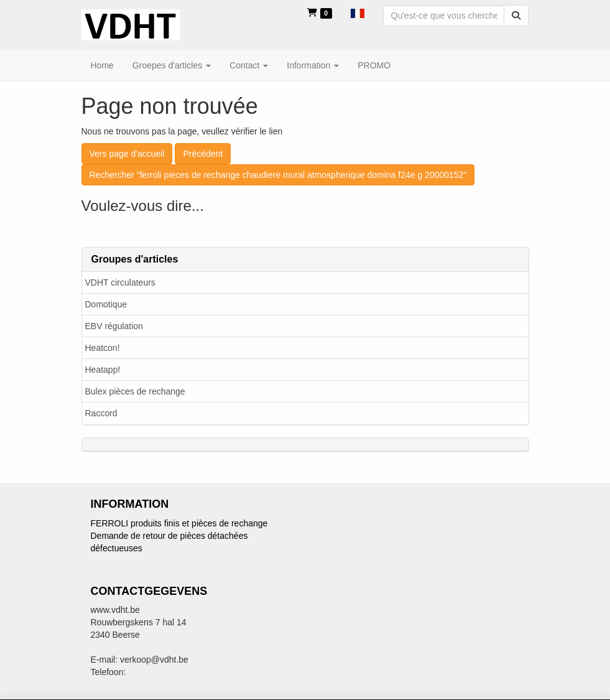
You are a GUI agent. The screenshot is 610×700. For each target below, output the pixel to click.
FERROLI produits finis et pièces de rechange (179, 523)
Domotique (106, 304)
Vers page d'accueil (127, 154)
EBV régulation (114, 326)
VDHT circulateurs (120, 282)
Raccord (101, 413)
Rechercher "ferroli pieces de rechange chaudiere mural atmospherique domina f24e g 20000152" (278, 175)
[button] (358, 12)
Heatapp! (103, 370)
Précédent (203, 154)
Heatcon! (103, 348)
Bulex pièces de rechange (135, 391)
